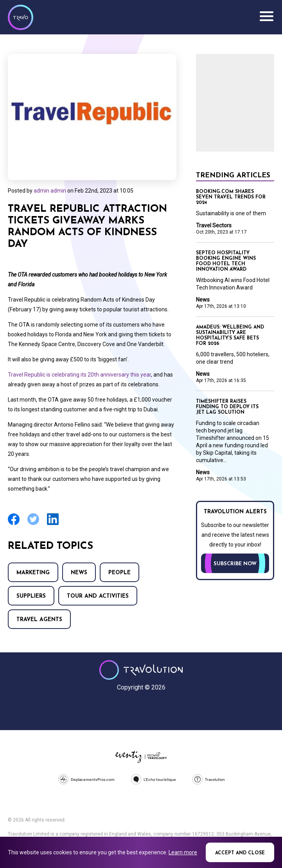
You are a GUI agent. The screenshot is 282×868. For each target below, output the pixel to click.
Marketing (33, 573)
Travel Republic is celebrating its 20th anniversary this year (79, 375)
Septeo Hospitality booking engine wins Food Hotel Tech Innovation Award (226, 261)
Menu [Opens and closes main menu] (266, 16)
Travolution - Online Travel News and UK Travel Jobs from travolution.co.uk (141, 670)
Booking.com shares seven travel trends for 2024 (231, 197)
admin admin (50, 191)
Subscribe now (235, 564)
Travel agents (39, 620)
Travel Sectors (214, 225)
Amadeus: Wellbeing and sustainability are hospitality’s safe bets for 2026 (230, 336)
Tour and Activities (98, 596)
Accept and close (240, 853)
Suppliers (31, 596)
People (119, 573)
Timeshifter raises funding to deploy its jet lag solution (227, 407)
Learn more (183, 852)
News (79, 573)
